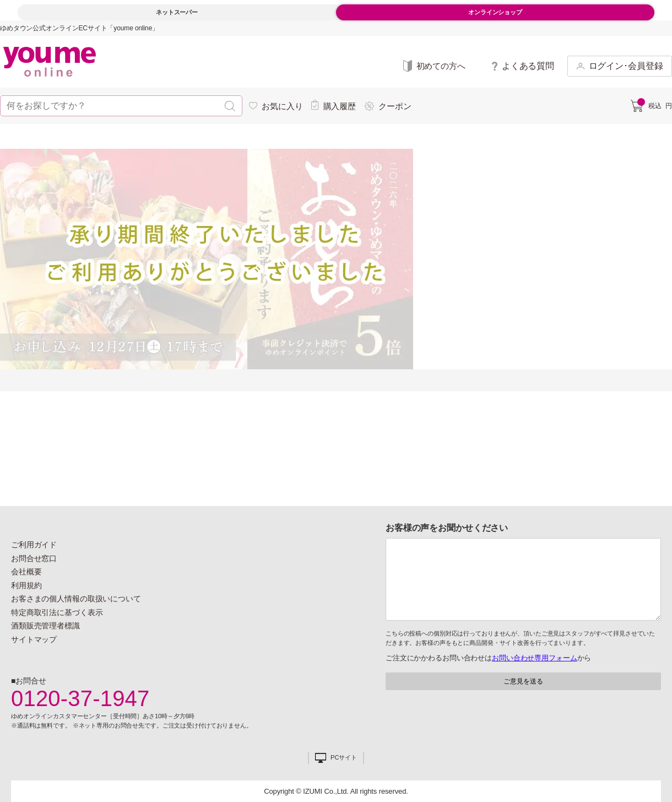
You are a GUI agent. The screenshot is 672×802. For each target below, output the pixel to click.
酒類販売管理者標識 (45, 626)
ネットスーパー (177, 12)
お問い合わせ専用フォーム (534, 658)
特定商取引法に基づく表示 (57, 612)
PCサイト (344, 758)
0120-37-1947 (80, 698)
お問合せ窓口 (34, 558)
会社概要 (26, 572)
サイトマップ (34, 639)
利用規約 (26, 585)
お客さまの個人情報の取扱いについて (76, 599)
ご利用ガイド (34, 545)
